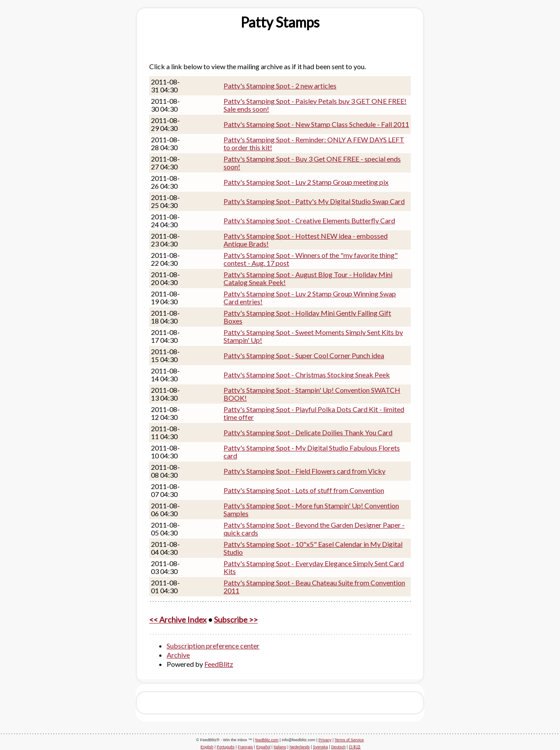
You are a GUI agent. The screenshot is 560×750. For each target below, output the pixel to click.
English (207, 747)
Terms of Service (349, 740)
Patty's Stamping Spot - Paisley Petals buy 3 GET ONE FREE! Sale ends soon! (315, 105)
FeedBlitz (219, 664)
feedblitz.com (267, 740)
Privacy (325, 740)
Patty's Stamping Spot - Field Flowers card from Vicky (304, 471)
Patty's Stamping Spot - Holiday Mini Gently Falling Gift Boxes (307, 317)
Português (226, 747)
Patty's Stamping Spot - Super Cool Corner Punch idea (304, 355)
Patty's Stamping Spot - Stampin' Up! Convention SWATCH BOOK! (312, 394)
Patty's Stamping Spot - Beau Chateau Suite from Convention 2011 (314, 586)
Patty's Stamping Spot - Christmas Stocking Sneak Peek (307, 375)
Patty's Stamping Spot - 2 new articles (280, 86)
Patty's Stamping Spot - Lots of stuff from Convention (304, 490)
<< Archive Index (178, 620)
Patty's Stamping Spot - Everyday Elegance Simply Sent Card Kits (314, 567)
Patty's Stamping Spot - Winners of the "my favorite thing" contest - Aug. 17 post (311, 259)
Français (246, 747)
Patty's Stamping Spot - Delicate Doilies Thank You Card (308, 432)
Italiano (280, 747)
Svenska (320, 747)
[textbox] (280, 22)
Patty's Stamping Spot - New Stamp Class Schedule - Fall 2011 (316, 124)
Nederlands (300, 747)
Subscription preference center (213, 646)
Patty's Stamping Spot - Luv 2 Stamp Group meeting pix (306, 182)
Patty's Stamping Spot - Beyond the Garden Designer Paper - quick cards (314, 529)
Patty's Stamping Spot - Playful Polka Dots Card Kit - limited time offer (314, 413)
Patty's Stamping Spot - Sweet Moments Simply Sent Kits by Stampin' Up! (313, 336)
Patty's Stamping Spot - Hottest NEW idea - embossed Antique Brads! (306, 240)
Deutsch (338, 747)
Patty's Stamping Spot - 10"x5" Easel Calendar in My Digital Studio (313, 548)
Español (263, 747)
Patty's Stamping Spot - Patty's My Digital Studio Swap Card (314, 201)
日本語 (355, 747)
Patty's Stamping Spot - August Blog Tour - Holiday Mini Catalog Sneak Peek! (308, 278)
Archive (178, 655)
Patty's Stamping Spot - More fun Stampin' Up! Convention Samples (311, 509)
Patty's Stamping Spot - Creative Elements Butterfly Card (309, 220)
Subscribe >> (236, 620)
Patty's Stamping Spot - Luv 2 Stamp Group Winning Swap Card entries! (310, 298)
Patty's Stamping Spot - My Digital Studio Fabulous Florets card (312, 452)
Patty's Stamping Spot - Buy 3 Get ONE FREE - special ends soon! (312, 163)
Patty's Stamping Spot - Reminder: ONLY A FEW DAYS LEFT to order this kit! (314, 143)
